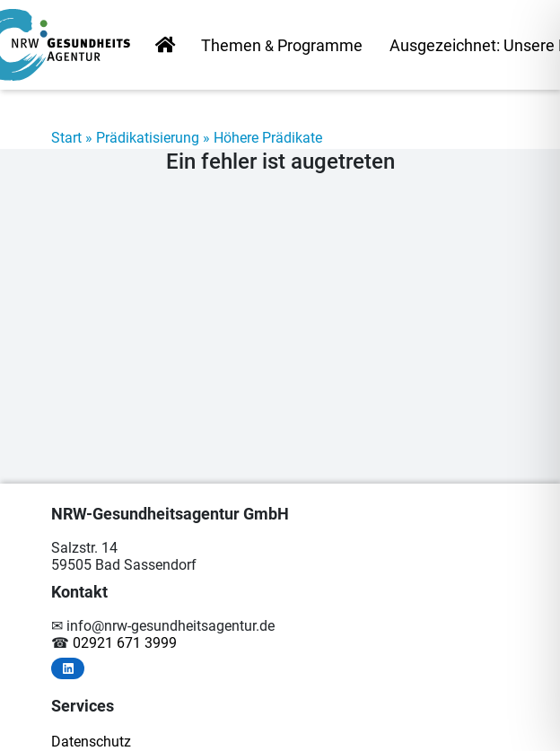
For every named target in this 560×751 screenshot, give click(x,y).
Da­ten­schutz (91, 742)
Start (66, 138)
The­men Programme (282, 45)
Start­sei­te (165, 46)
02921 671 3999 (125, 643)
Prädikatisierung (148, 138)
